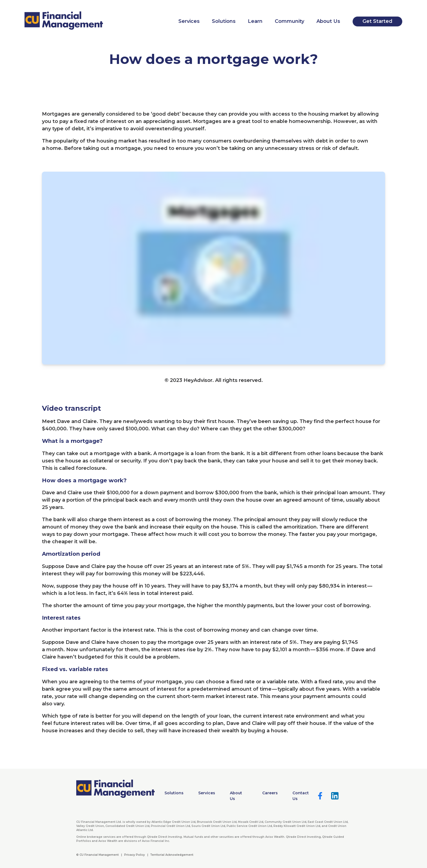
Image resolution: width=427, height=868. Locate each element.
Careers (270, 793)
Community (289, 21)
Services (189, 21)
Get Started (377, 21)
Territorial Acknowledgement (172, 855)
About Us (328, 21)
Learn (255, 21)
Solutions (224, 21)
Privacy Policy (135, 855)
